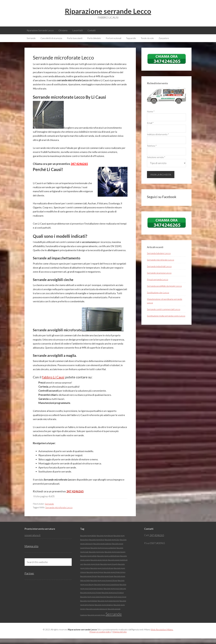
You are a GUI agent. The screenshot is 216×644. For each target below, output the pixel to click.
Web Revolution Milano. (162, 635)
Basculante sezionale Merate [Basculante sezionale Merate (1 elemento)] (96, 621)
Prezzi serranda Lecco (158, 285)
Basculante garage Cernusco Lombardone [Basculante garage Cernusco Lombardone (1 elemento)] (103, 553)
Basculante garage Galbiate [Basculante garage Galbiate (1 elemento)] (88, 561)
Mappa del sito (120, 637)
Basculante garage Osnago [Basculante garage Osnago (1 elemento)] (105, 582)
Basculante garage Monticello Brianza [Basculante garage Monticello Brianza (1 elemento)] (102, 574)
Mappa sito (31, 552)
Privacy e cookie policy (100, 637)
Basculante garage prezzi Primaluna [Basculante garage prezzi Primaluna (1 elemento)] (113, 598)
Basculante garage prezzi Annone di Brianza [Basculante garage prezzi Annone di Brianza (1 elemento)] (104, 586)
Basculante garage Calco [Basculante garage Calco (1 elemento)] (112, 545)
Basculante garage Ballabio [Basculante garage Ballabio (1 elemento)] (88, 541)
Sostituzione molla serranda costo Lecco (166, 321)
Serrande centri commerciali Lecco (164, 315)
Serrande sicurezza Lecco (159, 278)
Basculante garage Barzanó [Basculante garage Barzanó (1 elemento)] (105, 541)
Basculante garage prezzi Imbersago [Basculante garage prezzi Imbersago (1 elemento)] (115, 594)
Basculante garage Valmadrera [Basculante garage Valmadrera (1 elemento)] (104, 610)
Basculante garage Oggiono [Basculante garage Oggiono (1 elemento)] (95, 578)
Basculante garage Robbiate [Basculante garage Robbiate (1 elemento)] (89, 606)
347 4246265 (79, 169)
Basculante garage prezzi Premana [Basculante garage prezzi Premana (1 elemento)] (91, 598)
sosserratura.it (32, 541)
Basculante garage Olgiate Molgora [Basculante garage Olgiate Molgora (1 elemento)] (114, 578)
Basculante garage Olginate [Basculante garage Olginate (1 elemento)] (89, 582)
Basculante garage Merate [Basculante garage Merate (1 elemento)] (92, 570)
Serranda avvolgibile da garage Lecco (164, 291)
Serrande (49, 509)
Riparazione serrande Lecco (108, 11)
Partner (29, 579)
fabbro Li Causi (53, 383)
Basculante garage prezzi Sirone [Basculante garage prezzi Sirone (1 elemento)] (116, 602)
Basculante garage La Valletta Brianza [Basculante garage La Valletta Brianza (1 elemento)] (108, 561)
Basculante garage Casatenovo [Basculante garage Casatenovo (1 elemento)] (102, 549)
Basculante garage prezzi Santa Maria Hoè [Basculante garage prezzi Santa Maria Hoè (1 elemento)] (93, 602)
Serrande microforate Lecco (59, 513)
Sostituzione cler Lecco (158, 298)
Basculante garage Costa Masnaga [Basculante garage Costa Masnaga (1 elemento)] (115, 557)
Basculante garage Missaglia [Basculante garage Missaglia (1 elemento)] (109, 570)
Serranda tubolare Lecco (159, 259)
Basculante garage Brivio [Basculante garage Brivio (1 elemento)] (97, 545)
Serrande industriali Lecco (159, 272)
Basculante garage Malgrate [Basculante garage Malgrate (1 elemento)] (99, 565)
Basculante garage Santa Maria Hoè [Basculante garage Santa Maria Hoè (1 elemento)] (108, 606)
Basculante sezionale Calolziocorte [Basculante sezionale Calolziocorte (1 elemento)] (97, 614)
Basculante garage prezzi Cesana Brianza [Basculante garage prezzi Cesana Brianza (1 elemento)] (107, 590)
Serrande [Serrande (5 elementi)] (114, 620)
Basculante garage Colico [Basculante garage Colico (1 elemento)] (97, 557)
